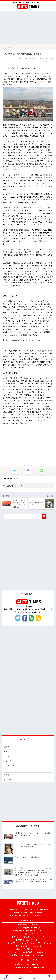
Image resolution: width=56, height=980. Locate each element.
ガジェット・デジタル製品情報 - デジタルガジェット (29, 953)
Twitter (18, 622)
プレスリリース (10, 766)
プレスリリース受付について (22, 916)
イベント (8, 756)
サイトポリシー (22, 913)
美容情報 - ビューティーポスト (29, 941)
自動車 (7, 747)
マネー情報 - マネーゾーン (42, 944)
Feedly (32, 622)
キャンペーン (9, 761)
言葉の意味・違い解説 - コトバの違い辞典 (29, 968)
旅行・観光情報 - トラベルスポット (29, 947)
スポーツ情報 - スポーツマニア (17, 944)
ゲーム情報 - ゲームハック (29, 934)
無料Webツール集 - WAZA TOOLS (29, 965)
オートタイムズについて (18, 910)
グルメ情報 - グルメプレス (29, 925)
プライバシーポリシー (40, 910)
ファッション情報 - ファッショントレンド (29, 938)
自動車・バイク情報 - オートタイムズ (29, 950)
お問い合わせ (37, 913)
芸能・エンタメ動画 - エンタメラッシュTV (29, 956)
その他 (7, 775)
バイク (16, 479)
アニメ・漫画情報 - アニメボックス (29, 928)
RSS (38, 622)
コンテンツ (9, 771)
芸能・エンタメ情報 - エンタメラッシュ (29, 931)
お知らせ (8, 780)
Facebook (25, 622)
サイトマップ (42, 916)
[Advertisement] (28, 28)
